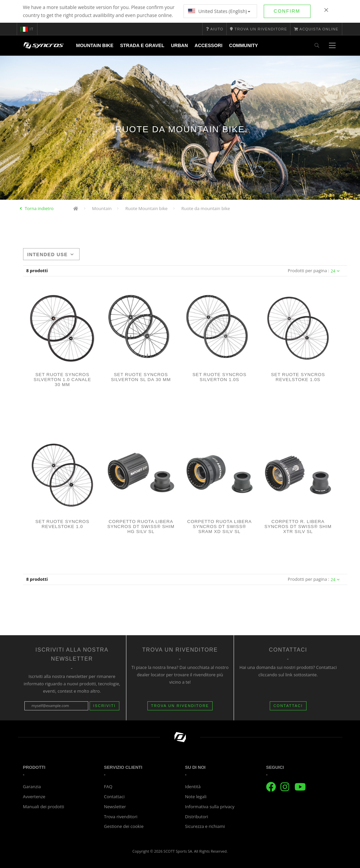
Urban (179, 45)
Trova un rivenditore (180, 706)
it (27, 29)
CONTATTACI (288, 706)
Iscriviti (105, 706)
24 (335, 271)
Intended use (51, 254)
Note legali (196, 797)
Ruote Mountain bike (146, 208)
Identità (193, 787)
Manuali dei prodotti (44, 807)
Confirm (287, 11)
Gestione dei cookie (124, 826)
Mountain (102, 208)
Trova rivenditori (121, 817)
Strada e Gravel (142, 45)
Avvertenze (34, 797)
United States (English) (219, 11)
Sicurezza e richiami (205, 826)
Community (243, 45)
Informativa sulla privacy (210, 807)
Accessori (208, 45)
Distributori (197, 817)
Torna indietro (39, 208)
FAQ (108, 787)
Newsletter (115, 807)
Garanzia (32, 787)
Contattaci (114, 797)
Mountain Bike (95, 45)
